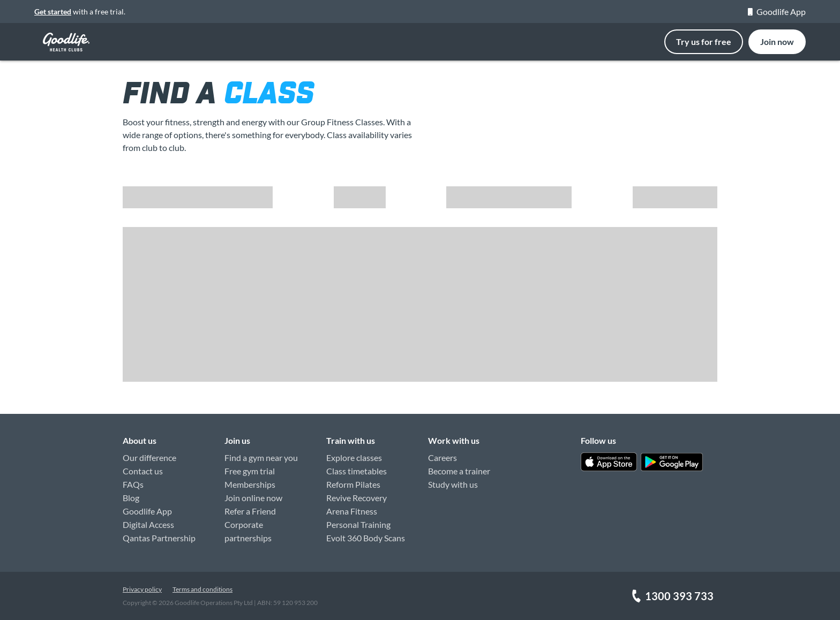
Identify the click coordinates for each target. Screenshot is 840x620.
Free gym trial (250, 471)
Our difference (149, 458)
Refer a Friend (250, 511)
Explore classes (354, 458)
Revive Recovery (357, 498)
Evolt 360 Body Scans (366, 538)
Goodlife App (777, 12)
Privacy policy (142, 589)
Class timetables (357, 471)
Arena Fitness (352, 511)
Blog (131, 498)
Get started (53, 12)
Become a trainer (459, 471)
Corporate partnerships (248, 531)
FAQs (133, 484)
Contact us (143, 471)
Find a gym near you (261, 458)
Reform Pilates (353, 484)
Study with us (453, 484)
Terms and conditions (202, 589)
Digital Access (148, 524)
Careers (442, 458)
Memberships (250, 484)
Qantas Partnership (159, 538)
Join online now (253, 498)
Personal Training (358, 524)
